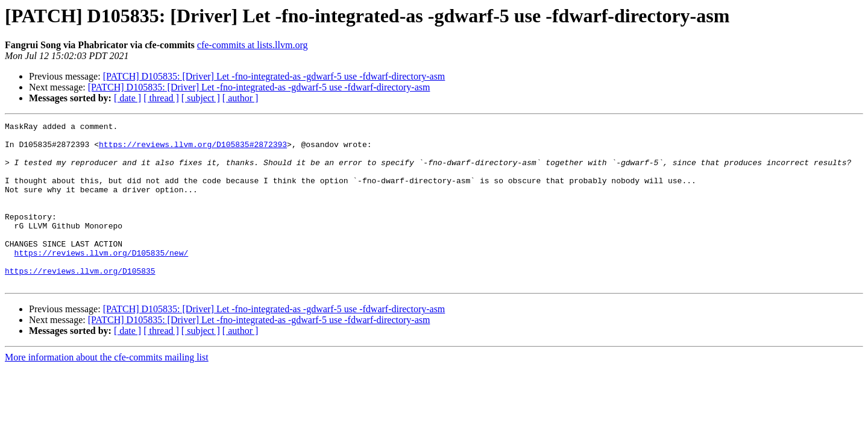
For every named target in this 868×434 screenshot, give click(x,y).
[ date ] (127, 98)
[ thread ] (161, 98)
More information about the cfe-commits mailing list (107, 390)
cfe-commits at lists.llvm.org (253, 45)
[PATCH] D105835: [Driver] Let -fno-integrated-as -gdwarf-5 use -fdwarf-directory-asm (274, 76)
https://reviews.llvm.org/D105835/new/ (102, 280)
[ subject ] (201, 98)
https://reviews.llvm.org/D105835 (80, 301)
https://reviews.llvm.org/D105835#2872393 (193, 149)
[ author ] (241, 98)
